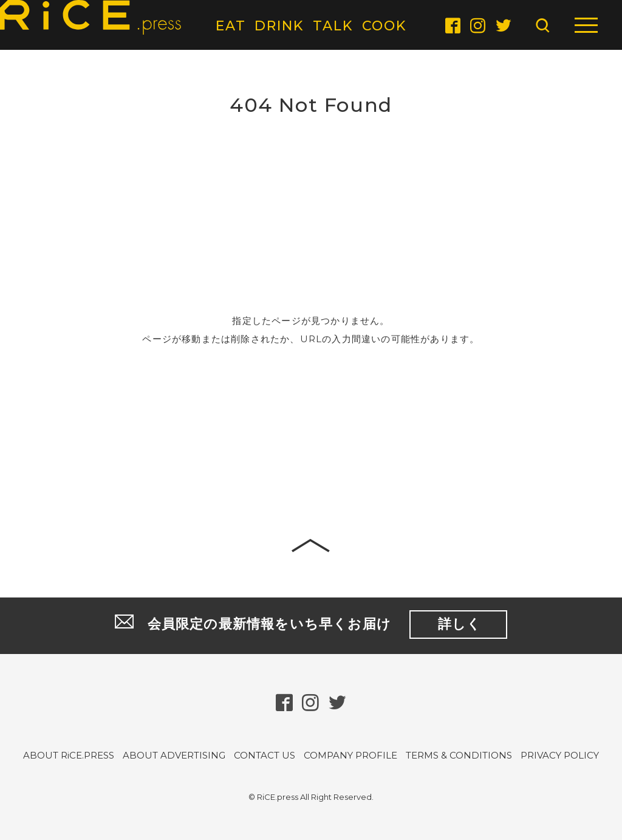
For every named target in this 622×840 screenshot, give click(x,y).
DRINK (279, 26)
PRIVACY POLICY (560, 756)
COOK (384, 26)
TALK (333, 26)
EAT (231, 26)
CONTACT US (265, 756)
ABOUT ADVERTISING (174, 756)
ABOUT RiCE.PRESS (69, 756)
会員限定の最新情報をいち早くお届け (311, 625)
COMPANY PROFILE (350, 756)
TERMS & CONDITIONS (459, 756)
